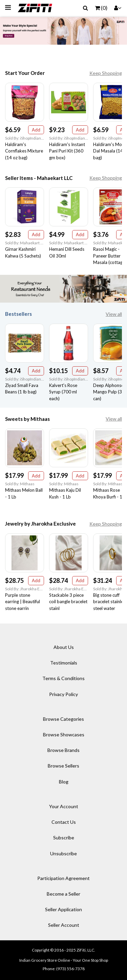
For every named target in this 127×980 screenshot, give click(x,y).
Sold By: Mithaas (20, 484)
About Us (64, 647)
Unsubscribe (63, 853)
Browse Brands (63, 750)
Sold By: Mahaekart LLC (25, 243)
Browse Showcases (64, 734)
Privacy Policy (63, 694)
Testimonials (64, 663)
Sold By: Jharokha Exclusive (25, 589)
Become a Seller (63, 894)
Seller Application (63, 909)
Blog (64, 782)
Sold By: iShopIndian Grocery (25, 138)
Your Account (64, 806)
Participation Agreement (63, 878)
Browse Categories (63, 719)
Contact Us (64, 822)
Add (36, 130)
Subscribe (64, 838)
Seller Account (64, 925)
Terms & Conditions (63, 678)
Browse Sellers (63, 766)
